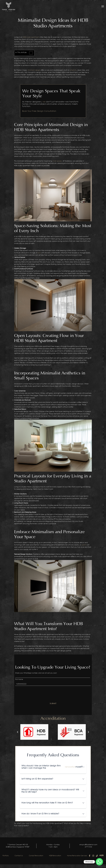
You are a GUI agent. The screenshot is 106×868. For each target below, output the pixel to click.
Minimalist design (34, 70)
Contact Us (21, 854)
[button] (18, 732)
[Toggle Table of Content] (30, 53)
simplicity (73, 70)
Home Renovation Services (80, 854)
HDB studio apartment (31, 37)
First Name (19, 679)
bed (39, 253)
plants (84, 545)
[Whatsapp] (99, 862)
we (44, 102)
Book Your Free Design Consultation (39, 111)
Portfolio (8, 854)
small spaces (57, 161)
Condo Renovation (39, 854)
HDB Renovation (58, 854)
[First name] (53, 676)
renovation (70, 767)
